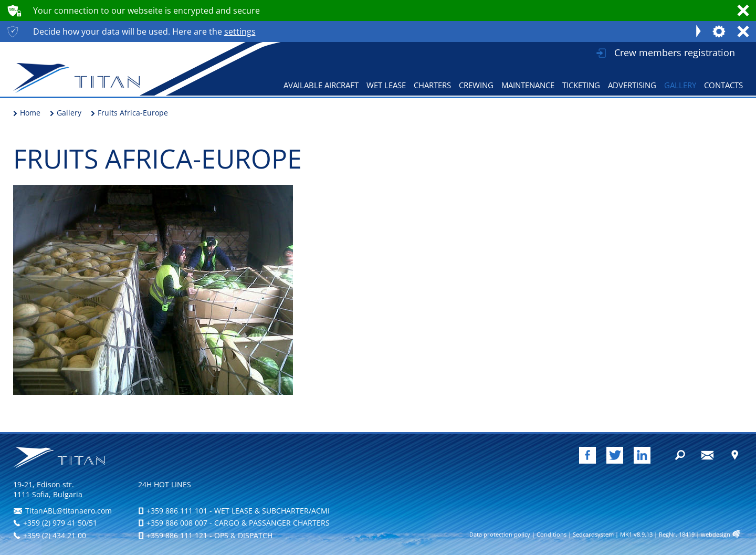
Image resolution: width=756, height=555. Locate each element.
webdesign (716, 534)
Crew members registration (675, 53)
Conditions (552, 534)
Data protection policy (500, 534)
